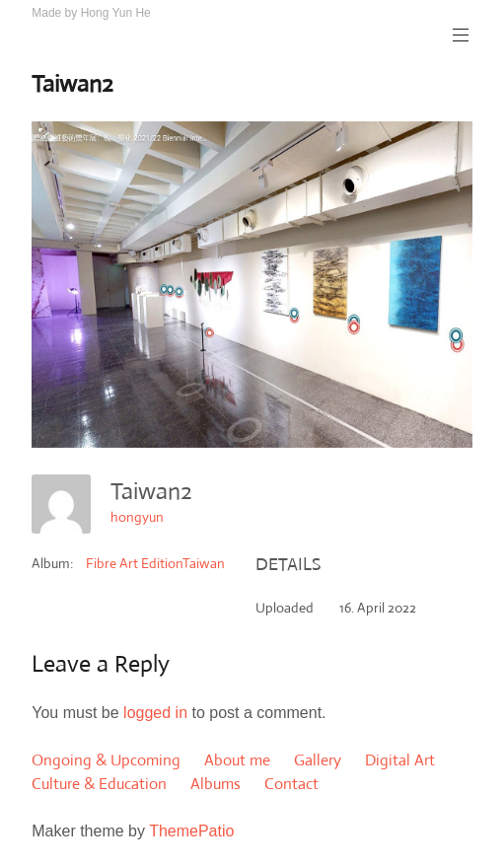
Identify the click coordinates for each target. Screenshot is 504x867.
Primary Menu (459, 35)
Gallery (318, 760)
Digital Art (400, 760)
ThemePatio (191, 831)
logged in (155, 713)
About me (237, 760)
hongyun (137, 517)
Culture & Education (99, 784)
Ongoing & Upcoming (106, 760)
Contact (291, 784)
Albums (216, 784)
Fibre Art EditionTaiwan (155, 563)
